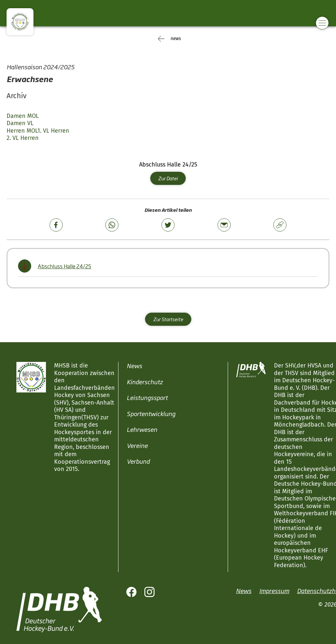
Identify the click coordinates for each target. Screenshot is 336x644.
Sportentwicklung (151, 413)
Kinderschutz (145, 382)
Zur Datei (168, 178)
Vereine (137, 445)
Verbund (138, 461)
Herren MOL (22, 131)
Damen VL (20, 123)
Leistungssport (147, 397)
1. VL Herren (53, 131)
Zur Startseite (168, 319)
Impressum (274, 590)
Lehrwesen (142, 429)
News (134, 366)
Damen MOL (23, 116)
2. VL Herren (23, 138)
